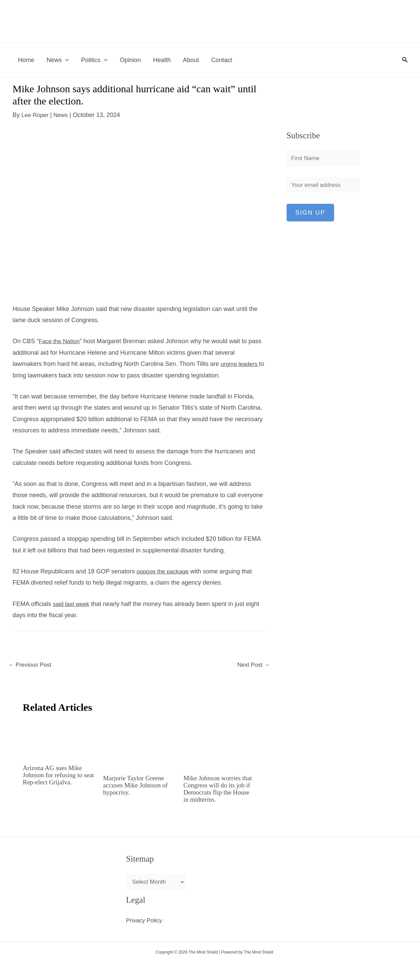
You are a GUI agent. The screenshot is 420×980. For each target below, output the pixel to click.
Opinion (130, 60)
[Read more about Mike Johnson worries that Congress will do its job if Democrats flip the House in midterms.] (219, 745)
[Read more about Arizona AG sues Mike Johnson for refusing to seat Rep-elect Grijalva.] (59, 740)
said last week (72, 604)
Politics (94, 60)
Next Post (253, 665)
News (58, 60)
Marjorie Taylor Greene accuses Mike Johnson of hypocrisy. (137, 785)
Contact (222, 60)
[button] (65, 60)
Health (162, 60)
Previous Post (31, 665)
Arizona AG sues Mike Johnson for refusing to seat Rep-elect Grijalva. (55, 775)
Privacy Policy (145, 920)
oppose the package (164, 571)
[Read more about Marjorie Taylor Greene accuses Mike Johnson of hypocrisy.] (139, 745)
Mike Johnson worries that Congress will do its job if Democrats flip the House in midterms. (217, 789)
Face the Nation (60, 341)
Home (26, 60)
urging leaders (240, 364)
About (191, 60)
